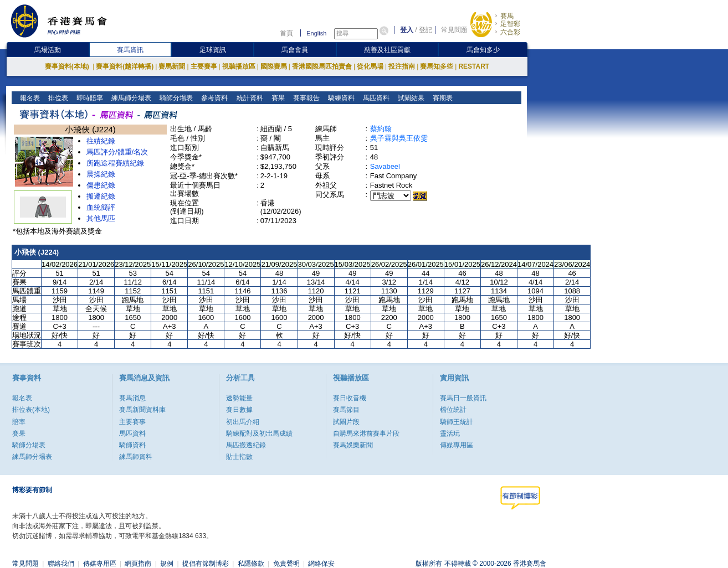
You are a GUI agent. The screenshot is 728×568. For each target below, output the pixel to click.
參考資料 (214, 98)
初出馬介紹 (243, 422)
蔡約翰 (381, 129)
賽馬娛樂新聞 (353, 445)
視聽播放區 (239, 66)
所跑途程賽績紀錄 (115, 163)
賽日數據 (239, 410)
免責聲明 (286, 564)
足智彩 (510, 24)
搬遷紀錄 (101, 196)
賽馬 (507, 16)
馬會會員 (295, 50)
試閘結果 (410, 98)
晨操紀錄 (101, 174)
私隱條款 (251, 564)
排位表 (57, 98)
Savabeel (385, 166)
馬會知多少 (483, 50)
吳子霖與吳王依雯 (399, 138)
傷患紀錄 (101, 185)
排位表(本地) (31, 410)
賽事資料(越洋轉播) (125, 66)
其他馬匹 (101, 218)
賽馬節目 (346, 410)
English (316, 33)
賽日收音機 (350, 398)
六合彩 (510, 32)
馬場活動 (48, 50)
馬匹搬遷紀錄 (246, 445)
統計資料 (248, 98)
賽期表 (441, 98)
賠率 (19, 422)
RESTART (474, 66)
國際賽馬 (274, 66)
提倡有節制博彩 (206, 564)
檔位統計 (453, 410)
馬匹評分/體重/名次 (117, 152)
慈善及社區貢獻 (387, 50)
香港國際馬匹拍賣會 (322, 66)
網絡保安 (321, 564)
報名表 (29, 98)
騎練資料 (340, 98)
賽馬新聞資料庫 (142, 410)
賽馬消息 (132, 398)
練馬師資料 (136, 457)
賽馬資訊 (130, 50)
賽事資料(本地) (68, 66)
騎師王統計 (457, 422)
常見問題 (454, 30)
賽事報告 (305, 98)
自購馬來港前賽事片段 (366, 433)
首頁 (286, 33)
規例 (167, 564)
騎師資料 (132, 445)
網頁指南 (138, 564)
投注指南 (402, 66)
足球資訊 (213, 50)
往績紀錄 (101, 141)
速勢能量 (239, 398)
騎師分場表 (175, 98)
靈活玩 (450, 433)
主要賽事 (204, 66)
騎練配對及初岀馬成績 (259, 433)
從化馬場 (370, 66)
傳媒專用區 (457, 445)
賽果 (277, 98)
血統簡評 (101, 207)
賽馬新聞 (172, 66)
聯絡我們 (61, 564)
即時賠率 (89, 98)
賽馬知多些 (437, 66)
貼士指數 (239, 457)
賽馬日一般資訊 (463, 398)
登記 (425, 30)
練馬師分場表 (130, 98)
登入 (407, 30)
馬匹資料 (375, 98)
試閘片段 (346, 422)
